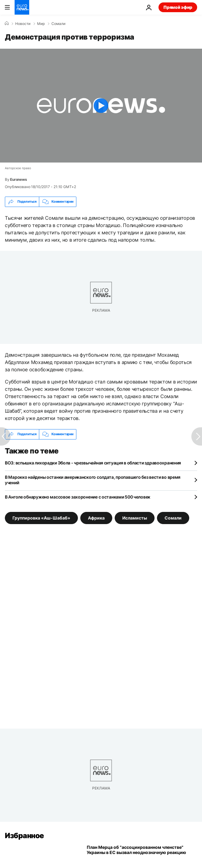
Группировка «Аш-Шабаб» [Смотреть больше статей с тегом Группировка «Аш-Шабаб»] (41, 518)
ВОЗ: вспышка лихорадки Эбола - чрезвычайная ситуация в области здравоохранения (93, 463)
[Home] (7, 23)
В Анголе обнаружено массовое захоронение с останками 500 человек (78, 497)
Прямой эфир (178, 7)
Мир (41, 24)
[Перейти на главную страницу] (22, 7)
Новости (23, 24)
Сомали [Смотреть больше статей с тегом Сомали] (173, 518)
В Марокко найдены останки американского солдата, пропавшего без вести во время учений (93, 480)
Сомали (58, 24)
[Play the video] (101, 106)
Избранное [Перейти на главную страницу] (24, 836)
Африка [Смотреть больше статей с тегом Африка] (96, 518)
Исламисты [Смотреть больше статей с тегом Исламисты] (135, 518)
